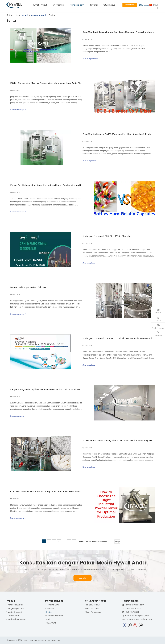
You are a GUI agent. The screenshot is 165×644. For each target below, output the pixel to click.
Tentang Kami (53, 605)
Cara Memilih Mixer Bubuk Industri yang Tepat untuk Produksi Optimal (45, 491)
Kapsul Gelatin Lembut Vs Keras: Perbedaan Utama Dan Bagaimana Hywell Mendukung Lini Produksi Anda (63, 185)
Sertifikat (50, 608)
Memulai (82, 578)
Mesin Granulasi (15, 612)
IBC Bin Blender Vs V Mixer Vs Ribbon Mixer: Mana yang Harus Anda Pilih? (46, 83)
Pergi (117, 542)
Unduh (49, 619)
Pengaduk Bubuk (15, 605)
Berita (49, 612)
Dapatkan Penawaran (130, 5)
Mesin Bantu (13, 616)
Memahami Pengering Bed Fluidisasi (28, 287)
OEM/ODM (51, 623)
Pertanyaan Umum (55, 616)
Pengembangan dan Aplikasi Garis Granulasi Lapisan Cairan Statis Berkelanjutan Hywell (54, 389)
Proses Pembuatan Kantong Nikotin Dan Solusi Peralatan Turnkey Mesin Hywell (122, 440)
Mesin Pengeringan (94, 612)
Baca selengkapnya (90, 59)
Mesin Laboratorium (17, 619)
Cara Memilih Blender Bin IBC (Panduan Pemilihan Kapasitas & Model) (117, 134)
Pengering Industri (16, 608)
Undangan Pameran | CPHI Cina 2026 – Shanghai (107, 236)
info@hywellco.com (135, 605)
